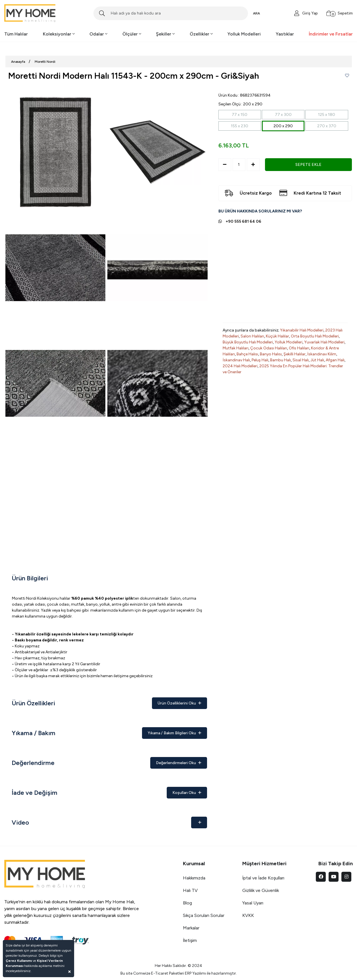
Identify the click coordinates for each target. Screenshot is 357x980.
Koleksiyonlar (59, 34)
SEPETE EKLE (308, 165)
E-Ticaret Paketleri (168, 973)
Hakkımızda (194, 878)
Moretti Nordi (45, 62)
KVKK (248, 915)
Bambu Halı (280, 360)
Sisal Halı (301, 360)
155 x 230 (240, 126)
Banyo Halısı (271, 354)
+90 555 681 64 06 (243, 221)
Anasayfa (18, 62)
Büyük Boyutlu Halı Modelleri (248, 342)
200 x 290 (283, 126)
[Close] (69, 971)
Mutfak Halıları (236, 348)
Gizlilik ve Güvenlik (261, 890)
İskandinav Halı (236, 360)
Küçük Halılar (277, 336)
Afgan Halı (335, 360)
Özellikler (201, 34)
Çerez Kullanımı (19, 961)
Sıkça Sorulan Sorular (204, 915)
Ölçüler (132, 34)
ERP (188, 973)
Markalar (191, 928)
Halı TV (190, 890)
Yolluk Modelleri (244, 34)
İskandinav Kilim (322, 354)
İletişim (190, 940)
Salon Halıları (252, 336)
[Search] (171, 13)
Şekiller (165, 34)
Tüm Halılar (16, 34)
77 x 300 (283, 115)
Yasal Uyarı (253, 903)
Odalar (98, 34)
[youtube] (334, 877)
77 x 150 (240, 115)
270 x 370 (327, 126)
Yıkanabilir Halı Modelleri (302, 330)
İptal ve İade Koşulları (263, 878)
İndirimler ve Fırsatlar (331, 34)
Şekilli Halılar (295, 354)
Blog (187, 903)
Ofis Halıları (299, 348)
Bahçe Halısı (247, 354)
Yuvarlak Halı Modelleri (324, 342)
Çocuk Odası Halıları (269, 348)
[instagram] (346, 877)
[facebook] (321, 877)
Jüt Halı (317, 360)
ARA (256, 13)
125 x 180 (327, 115)
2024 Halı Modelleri (240, 366)
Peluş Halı (260, 360)
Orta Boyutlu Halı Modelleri (315, 336)
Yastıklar (285, 34)
